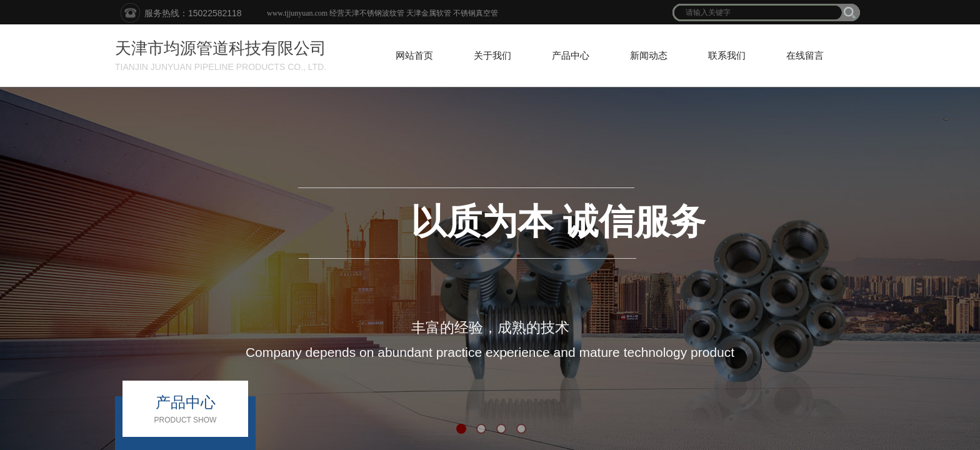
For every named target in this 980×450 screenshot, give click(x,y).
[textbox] (758, 12)
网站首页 (414, 56)
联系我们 (727, 56)
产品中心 (571, 56)
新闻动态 (649, 56)
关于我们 (492, 56)
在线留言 (805, 56)
